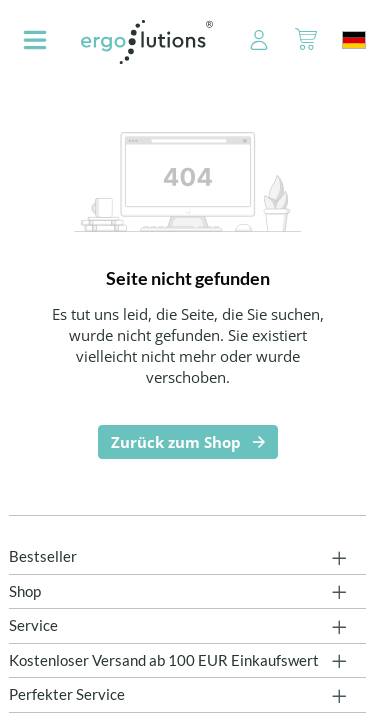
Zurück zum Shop (176, 442)
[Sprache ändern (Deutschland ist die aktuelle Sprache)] (354, 40)
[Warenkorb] (306, 42)
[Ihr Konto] (247, 42)
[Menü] (35, 42)
